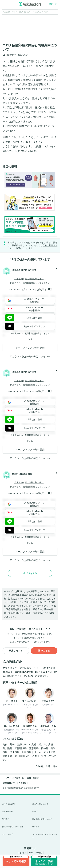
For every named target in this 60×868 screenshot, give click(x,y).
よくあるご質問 (8, 804)
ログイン (53, 4)
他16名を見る (30, 573)
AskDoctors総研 (36, 853)
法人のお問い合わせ (40, 804)
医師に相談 (44, 651)
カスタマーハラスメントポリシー (45, 836)
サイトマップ (7, 834)
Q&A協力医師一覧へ (47, 766)
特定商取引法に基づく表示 (13, 827)
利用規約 (19, 279)
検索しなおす (16, 651)
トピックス (22, 853)
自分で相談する (50, 245)
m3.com (28, 676)
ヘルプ (35, 811)
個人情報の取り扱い (34, 279)
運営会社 (36, 827)
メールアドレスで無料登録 (30, 348)
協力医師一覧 (7, 811)
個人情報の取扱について (42, 819)
